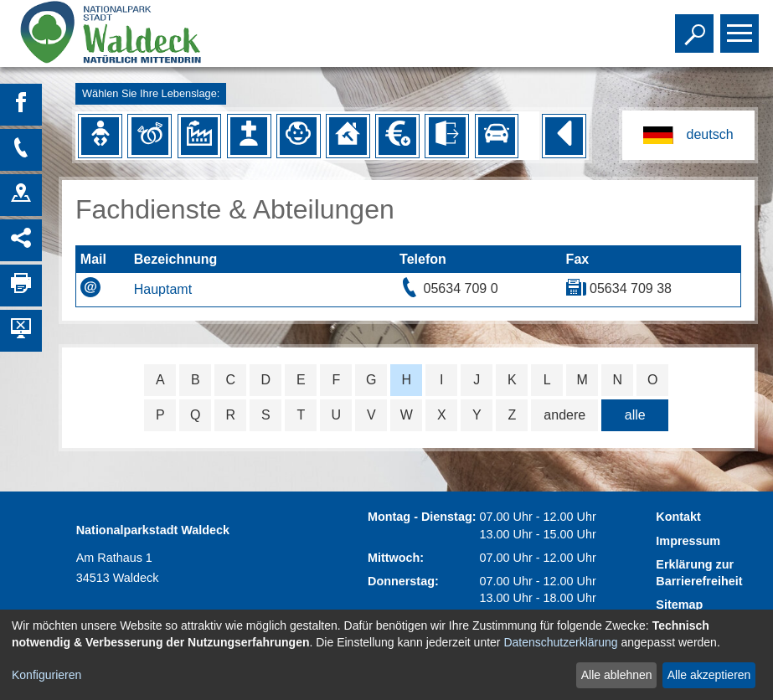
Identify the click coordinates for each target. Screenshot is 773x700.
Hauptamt (163, 289)
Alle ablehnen (617, 675)
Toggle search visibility (696, 26)
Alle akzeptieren (709, 675)
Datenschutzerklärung (560, 642)
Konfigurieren (46, 675)
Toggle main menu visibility (742, 26)
